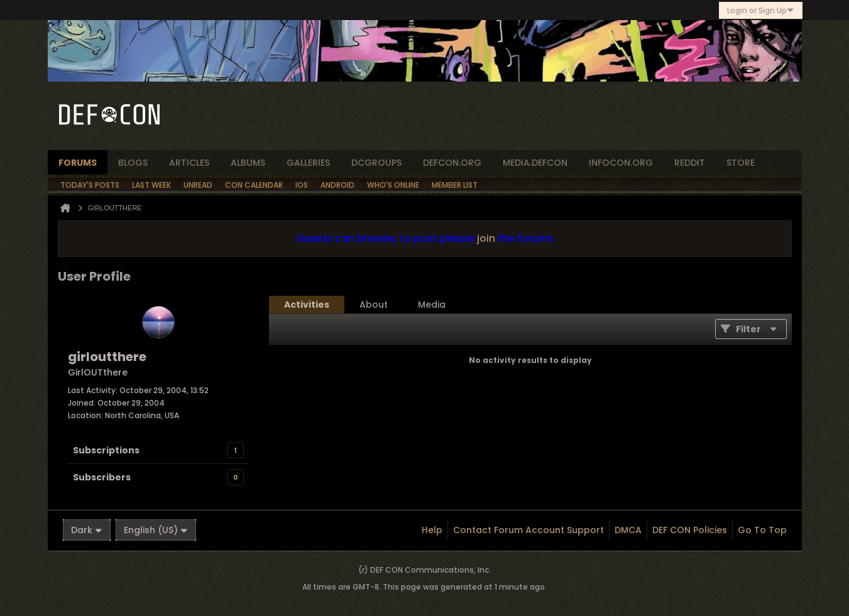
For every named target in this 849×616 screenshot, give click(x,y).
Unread (198, 185)
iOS (302, 185)
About (374, 305)
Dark (87, 530)
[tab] (307, 305)
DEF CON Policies (690, 530)
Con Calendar (254, 185)
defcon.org (452, 163)
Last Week (151, 185)
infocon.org (621, 163)
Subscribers (102, 477)
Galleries (308, 163)
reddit (690, 163)
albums (248, 163)
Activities (307, 305)
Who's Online (393, 185)
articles (189, 163)
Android (337, 185)
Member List (455, 185)
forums (78, 163)
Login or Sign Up (761, 10)
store (741, 163)
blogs (133, 163)
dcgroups (376, 163)
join (486, 238)
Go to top (762, 530)
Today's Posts (90, 185)
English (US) (156, 530)
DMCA (628, 530)
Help (432, 530)
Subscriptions (106, 450)
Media (432, 305)
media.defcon (535, 163)
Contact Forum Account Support (529, 530)
